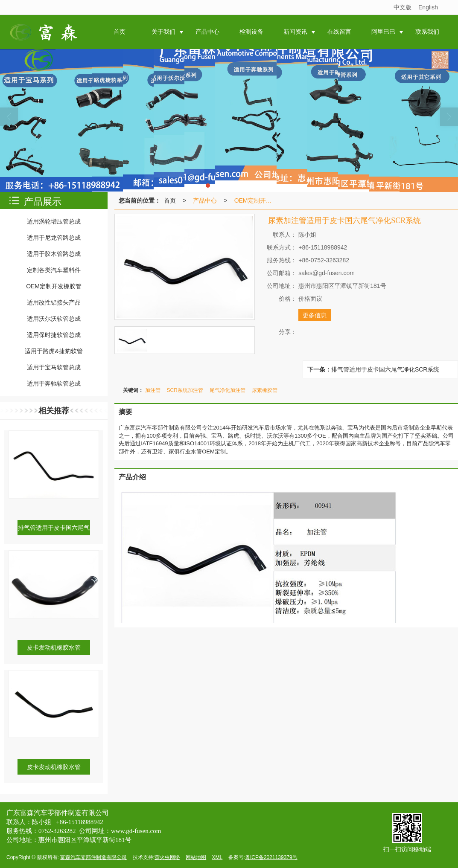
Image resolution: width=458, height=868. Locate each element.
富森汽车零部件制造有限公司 (93, 857)
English (428, 7)
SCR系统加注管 (185, 390)
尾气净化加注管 (228, 390)
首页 (170, 200)
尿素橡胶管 (265, 390)
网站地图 (196, 857)
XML (217, 857)
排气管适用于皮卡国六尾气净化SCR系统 (385, 369)
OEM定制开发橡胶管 (257, 200)
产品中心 (205, 200)
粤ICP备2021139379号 (271, 857)
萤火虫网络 (167, 857)
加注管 (153, 390)
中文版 (403, 7)
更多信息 (315, 315)
